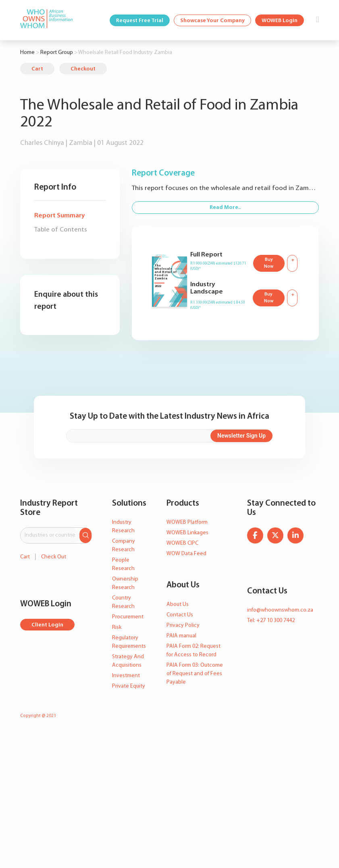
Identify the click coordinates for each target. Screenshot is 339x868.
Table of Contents (61, 230)
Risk (117, 627)
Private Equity (129, 686)
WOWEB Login (280, 21)
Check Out (54, 557)
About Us (178, 604)
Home (27, 53)
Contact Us (180, 615)
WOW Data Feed (186, 554)
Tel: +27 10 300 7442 (271, 621)
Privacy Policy (183, 625)
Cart (37, 69)
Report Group (57, 53)
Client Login (47, 625)
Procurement (128, 617)
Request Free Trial (140, 21)
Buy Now (269, 263)
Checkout (83, 69)
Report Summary (59, 216)
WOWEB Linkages (187, 533)
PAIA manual (181, 636)
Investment (126, 676)
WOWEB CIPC (182, 543)
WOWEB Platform (187, 522)
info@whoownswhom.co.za (280, 610)
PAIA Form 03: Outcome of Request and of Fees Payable (195, 674)
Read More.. (225, 208)
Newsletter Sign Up (241, 436)
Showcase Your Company (212, 21)
